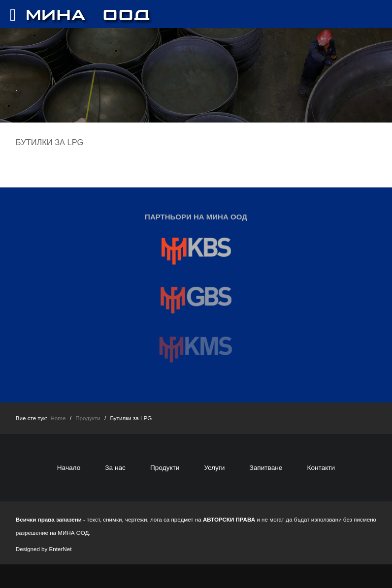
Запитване (266, 468)
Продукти (165, 468)
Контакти (321, 468)
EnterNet (61, 549)
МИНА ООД (73, 533)
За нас (115, 468)
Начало (69, 468)
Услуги (214, 468)
